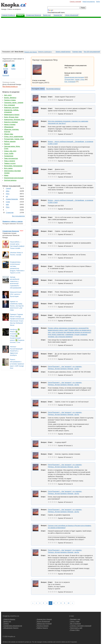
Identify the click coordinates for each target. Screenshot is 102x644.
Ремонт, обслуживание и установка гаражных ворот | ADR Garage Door (17, 364)
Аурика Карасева (12, 199)
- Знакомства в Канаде (44, 619)
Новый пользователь (89, 2)
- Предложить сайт (76, 628)
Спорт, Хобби (9, 153)
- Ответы (6, 624)
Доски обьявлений (72, 15)
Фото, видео (8, 168)
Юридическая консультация (14, 178)
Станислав (10, 213)
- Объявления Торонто (11, 628)
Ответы (20, 15)
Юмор (6, 175)
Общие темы (9, 134)
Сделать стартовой (75, 2)
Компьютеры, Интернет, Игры (14, 120)
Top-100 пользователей (92, 52)
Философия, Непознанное (13, 166)
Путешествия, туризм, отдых (14, 139)
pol (7, 196)
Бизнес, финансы (10, 98)
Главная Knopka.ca (8, 15)
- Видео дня (7, 621)
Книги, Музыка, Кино (11, 117)
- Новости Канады (9, 619)
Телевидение (9, 156)
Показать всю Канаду (30, 52)
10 (69, 603)
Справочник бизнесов (33, 15)
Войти (98, 2)
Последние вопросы (53, 89)
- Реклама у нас (75, 619)
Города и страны (10, 100)
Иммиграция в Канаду (12, 115)
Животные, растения (11, 107)
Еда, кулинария (10, 105)
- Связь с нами (74, 621)
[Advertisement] (51, 34)
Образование (9, 127)
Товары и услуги (10, 163)
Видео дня (47, 15)
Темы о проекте (10, 161)
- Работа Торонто (42, 628)
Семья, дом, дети (10, 151)
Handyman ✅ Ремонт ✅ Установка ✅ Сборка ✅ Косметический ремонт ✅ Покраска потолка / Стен (17, 336)
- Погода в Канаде (42, 626)
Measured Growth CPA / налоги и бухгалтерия (16, 294)
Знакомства (58, 15)
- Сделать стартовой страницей (80, 626)
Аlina (8, 191)
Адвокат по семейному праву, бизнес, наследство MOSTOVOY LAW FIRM (17, 306)
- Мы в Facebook (75, 624)
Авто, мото (8, 95)
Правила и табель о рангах (13, 221)
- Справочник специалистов (12, 626)
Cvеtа (8, 202)
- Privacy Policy (74, 630)
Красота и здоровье (11, 122)
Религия (7, 144)
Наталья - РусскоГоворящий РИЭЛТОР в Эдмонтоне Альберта (16, 351)
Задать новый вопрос (63, 52)
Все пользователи (18, 216)
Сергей (8, 188)
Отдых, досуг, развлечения (13, 136)
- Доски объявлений (43, 621)
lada (7, 204)
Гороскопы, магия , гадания (14, 103)
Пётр (8, 194)
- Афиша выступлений (44, 624)
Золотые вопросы (10, 180)
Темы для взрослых (11, 158)
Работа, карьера (10, 141)
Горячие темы (77, 52)
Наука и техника (10, 124)
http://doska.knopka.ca (10, 87)
